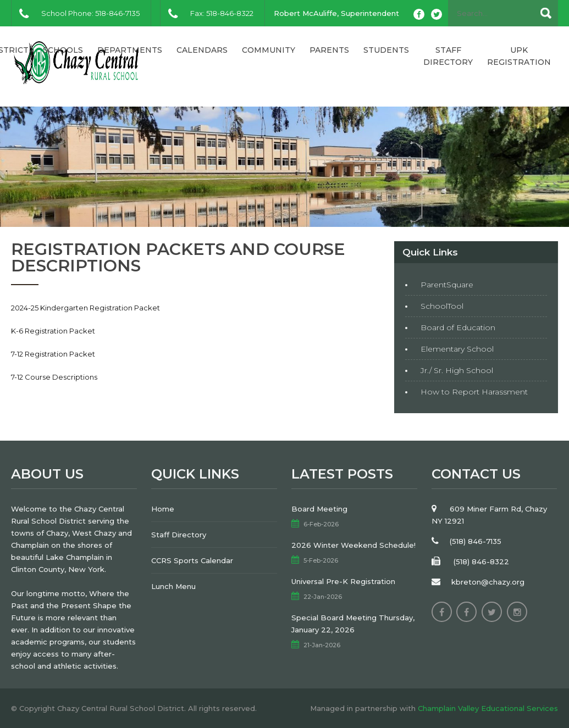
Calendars (202, 50)
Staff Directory (448, 56)
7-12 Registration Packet (53, 354)
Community (269, 50)
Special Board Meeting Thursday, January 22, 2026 (353, 624)
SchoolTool (442, 306)
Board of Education (458, 327)
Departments (130, 50)
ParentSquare (447, 285)
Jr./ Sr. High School (457, 370)
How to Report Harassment (474, 392)
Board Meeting (319, 509)
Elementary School (457, 349)
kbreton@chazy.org (488, 582)
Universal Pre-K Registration (343, 581)
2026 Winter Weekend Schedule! (353, 545)
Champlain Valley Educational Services (488, 708)
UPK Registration (519, 56)
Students (386, 50)
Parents (329, 50)
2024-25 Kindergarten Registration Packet (85, 308)
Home (163, 509)
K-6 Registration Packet (53, 331)
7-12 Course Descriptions (54, 377)
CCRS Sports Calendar (192, 560)
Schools (63, 50)
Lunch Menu (173, 586)
